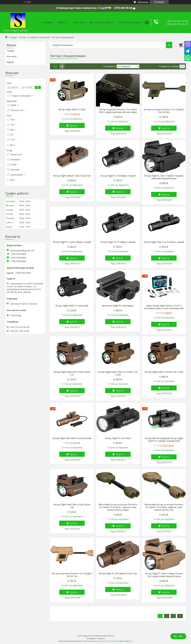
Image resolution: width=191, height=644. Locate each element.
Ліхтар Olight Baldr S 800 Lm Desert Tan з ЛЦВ (118, 373)
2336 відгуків (143, 2)
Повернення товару (129, 22)
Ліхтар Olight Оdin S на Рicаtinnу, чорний (164, 242)
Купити (73, 125)
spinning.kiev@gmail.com (22, 251)
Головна (47, 22)
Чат (178, 636)
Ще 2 (12, 145)
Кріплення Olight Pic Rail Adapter (118, 306)
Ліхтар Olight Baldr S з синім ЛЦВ (72, 306)
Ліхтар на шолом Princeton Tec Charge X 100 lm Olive (164, 111)
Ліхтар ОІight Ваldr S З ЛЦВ (72, 109)
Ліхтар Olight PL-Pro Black (118, 438)
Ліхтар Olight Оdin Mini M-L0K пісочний (72, 438)
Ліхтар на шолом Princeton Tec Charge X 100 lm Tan (72, 575)
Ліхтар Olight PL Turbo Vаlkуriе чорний (72, 242)
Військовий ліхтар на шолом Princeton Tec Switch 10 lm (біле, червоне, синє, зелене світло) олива (118, 507)
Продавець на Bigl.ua (95, 638)
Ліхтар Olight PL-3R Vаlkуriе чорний (118, 176)
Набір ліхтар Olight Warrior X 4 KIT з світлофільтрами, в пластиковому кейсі (164, 307)
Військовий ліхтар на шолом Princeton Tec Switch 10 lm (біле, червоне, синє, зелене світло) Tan (164, 507)
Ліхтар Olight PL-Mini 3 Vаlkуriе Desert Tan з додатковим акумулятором (164, 575)
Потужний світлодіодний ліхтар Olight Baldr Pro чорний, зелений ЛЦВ (164, 440)
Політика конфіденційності (121, 641)
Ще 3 (12, 180)
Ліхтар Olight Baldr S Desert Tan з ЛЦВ (164, 372)
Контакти (79, 22)
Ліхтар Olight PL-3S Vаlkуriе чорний (118, 242)
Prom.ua (110, 636)
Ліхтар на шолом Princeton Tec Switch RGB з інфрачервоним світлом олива (118, 111)
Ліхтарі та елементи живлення (35, 37)
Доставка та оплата (101, 22)
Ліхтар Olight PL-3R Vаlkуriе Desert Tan (118, 574)
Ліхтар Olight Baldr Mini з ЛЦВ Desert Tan (72, 373)
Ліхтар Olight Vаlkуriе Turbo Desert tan (72, 176)
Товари (61, 22)
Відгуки (10, 62)
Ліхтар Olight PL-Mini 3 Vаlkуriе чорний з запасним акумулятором (164, 177)
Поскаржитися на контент (95, 641)
